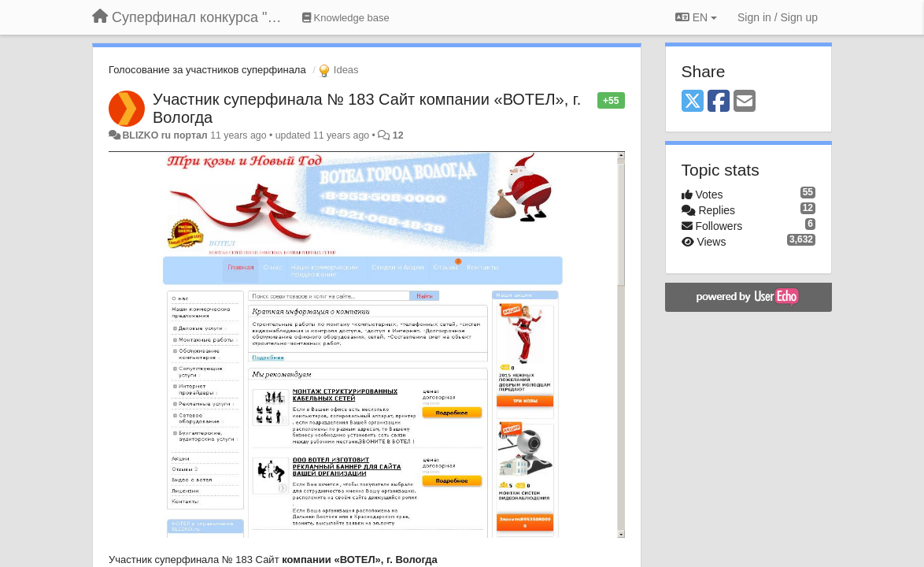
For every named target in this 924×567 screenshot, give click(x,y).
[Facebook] (719, 102)
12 (398, 135)
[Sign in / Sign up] (778, 17)
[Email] (745, 102)
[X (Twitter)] (693, 102)
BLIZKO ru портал (164, 135)
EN (696, 17)
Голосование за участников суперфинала (207, 70)
